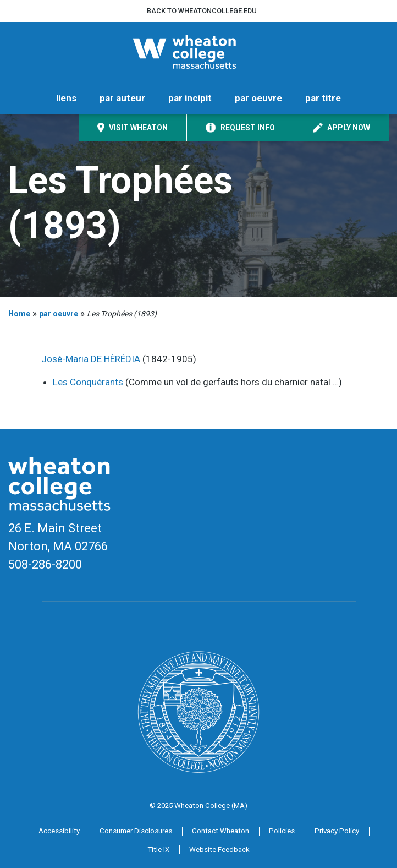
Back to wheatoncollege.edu (202, 11)
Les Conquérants (88, 382)
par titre (323, 98)
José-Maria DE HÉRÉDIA (91, 359)
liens (66, 98)
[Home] (198, 52)
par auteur (122, 98)
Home (19, 314)
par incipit (190, 98)
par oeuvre (258, 98)
